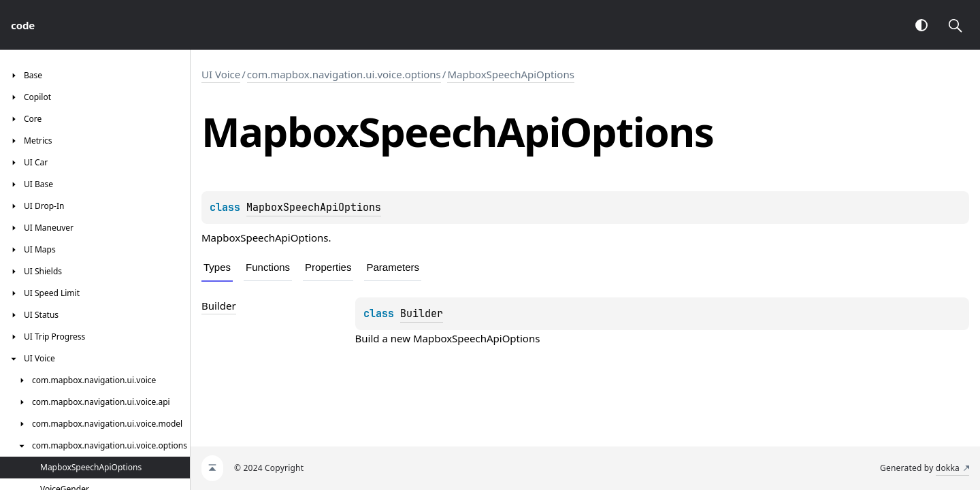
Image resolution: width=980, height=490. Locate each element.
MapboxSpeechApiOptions (510, 74)
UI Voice (221, 74)
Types (217, 267)
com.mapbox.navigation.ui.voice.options (344, 74)
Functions (268, 267)
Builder (422, 314)
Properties (328, 267)
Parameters (393, 267)
